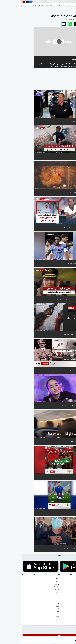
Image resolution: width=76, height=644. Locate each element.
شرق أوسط (73, 606)
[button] (61, 24)
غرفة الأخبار (36, 606)
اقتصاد (74, 621)
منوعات (74, 624)
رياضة (74, 616)
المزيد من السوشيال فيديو (66, 88)
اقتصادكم (36, 614)
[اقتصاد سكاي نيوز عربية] (10, 2)
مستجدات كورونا (72, 611)
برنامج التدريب (72, 587)
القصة (37, 611)
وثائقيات (36, 616)
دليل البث (36, 592)
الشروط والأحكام (72, 589)
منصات (36, 609)
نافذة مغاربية (73, 609)
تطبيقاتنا (36, 582)
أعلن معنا (73, 597)
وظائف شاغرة (72, 594)
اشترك (38, 635)
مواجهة (36, 619)
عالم (74, 614)
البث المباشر (35, 589)
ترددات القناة (35, 587)
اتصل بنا (74, 582)
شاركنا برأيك (73, 599)
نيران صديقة (35, 621)
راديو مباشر (36, 584)
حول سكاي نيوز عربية (71, 584)
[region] (38, 9)
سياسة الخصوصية (72, 592)
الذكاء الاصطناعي (72, 619)
